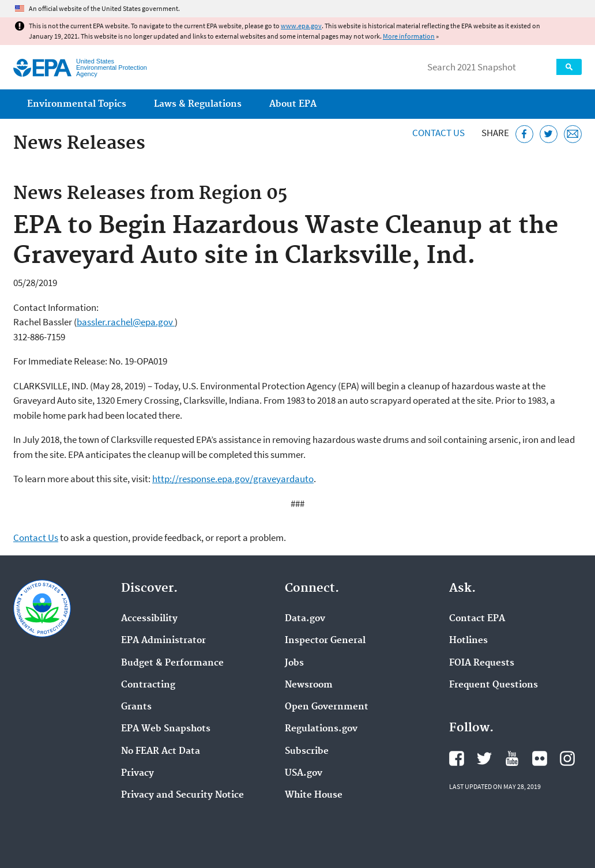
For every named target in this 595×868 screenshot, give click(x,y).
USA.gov (304, 773)
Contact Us (438, 133)
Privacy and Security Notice (182, 795)
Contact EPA (477, 619)
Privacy (138, 773)
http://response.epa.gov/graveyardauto (233, 479)
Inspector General (325, 641)
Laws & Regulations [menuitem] (198, 104)
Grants (136, 707)
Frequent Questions (494, 685)
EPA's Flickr (540, 758)
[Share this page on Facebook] (524, 134)
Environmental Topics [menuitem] (77, 104)
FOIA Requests (482, 663)
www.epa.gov (301, 26)
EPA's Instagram (567, 758)
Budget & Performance (172, 663)
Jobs (294, 663)
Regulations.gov (321, 729)
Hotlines (468, 641)
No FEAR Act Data (161, 751)
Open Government (327, 707)
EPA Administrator (163, 641)
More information (409, 36)
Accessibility (149, 619)
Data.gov (305, 619)
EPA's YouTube (512, 758)
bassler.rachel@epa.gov (126, 322)
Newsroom (309, 685)
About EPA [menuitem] (293, 104)
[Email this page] (573, 134)
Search (569, 67)
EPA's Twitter (484, 758)
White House (314, 795)
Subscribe (307, 751)
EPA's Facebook (457, 758)
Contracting (148, 685)
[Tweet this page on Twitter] (549, 134)
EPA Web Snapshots (166, 729)
